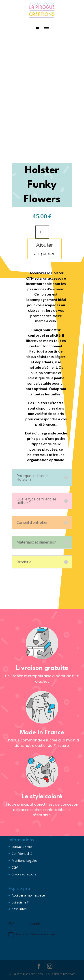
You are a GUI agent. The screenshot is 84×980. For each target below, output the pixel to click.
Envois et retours (24, 874)
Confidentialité (22, 854)
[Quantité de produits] (42, 232)
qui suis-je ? (20, 902)
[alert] (42, 935)
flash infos (19, 909)
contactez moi (22, 847)
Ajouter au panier (44, 249)
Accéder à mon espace (28, 895)
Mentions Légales (25, 861)
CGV (15, 867)
